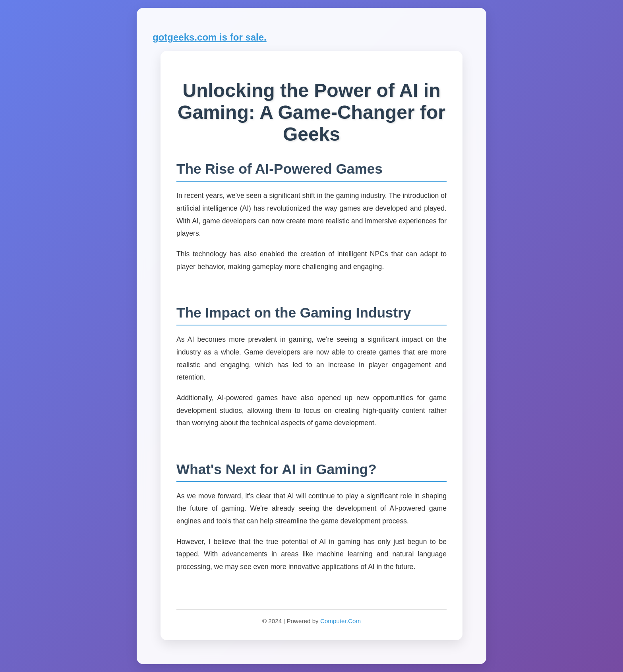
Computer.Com (341, 621)
